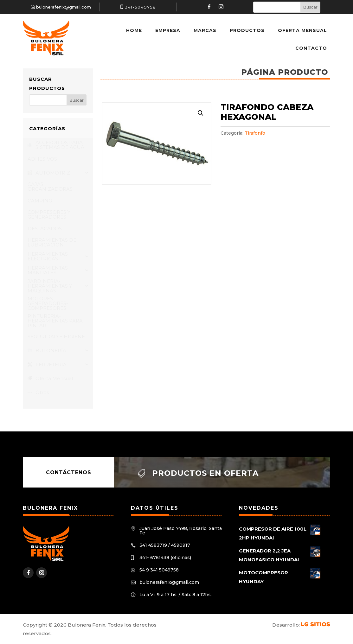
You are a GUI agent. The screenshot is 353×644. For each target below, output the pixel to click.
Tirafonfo (255, 133)
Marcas (205, 30)
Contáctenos (69, 472)
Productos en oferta (205, 473)
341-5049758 (140, 7)
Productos (247, 30)
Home (134, 30)
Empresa (168, 30)
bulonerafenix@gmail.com (64, 7)
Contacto (311, 48)
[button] (201, 113)
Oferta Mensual (302, 30)
